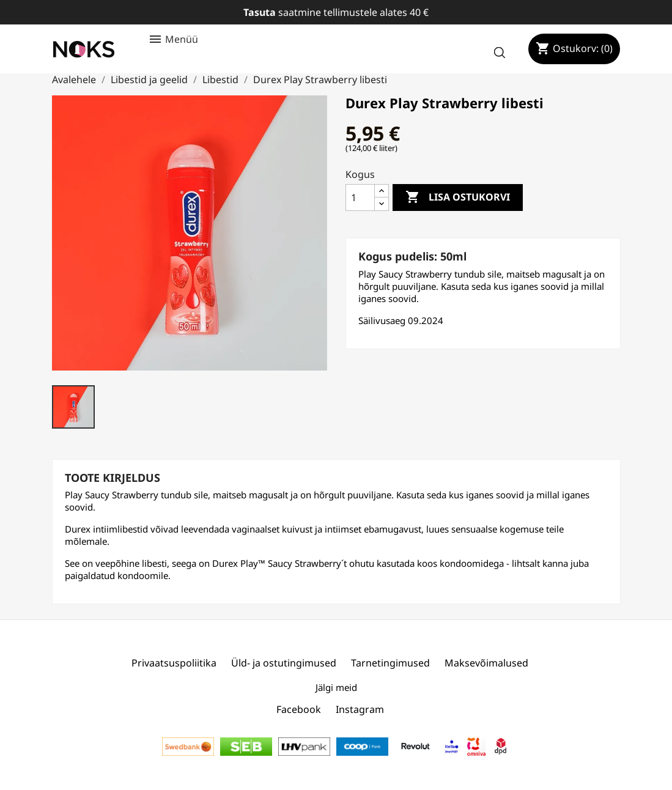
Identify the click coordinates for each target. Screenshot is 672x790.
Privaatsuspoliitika (174, 663)
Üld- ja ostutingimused (284, 663)
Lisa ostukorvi (458, 197)
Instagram (360, 709)
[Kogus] (360, 197)
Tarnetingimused (390, 663)
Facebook (299, 709)
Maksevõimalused (486, 663)
